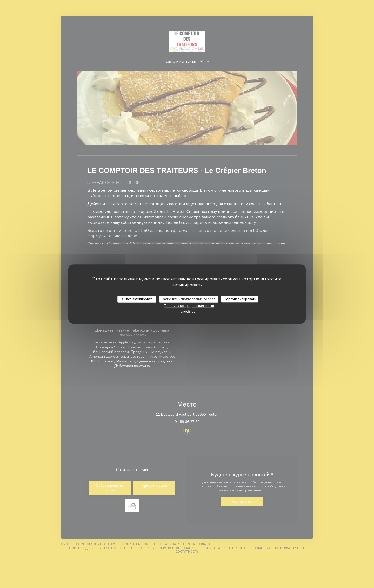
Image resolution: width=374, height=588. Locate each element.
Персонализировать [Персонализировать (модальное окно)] (240, 299)
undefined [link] (188, 312)
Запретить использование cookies (189, 299)
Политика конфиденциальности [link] (189, 306)
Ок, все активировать (137, 299)
